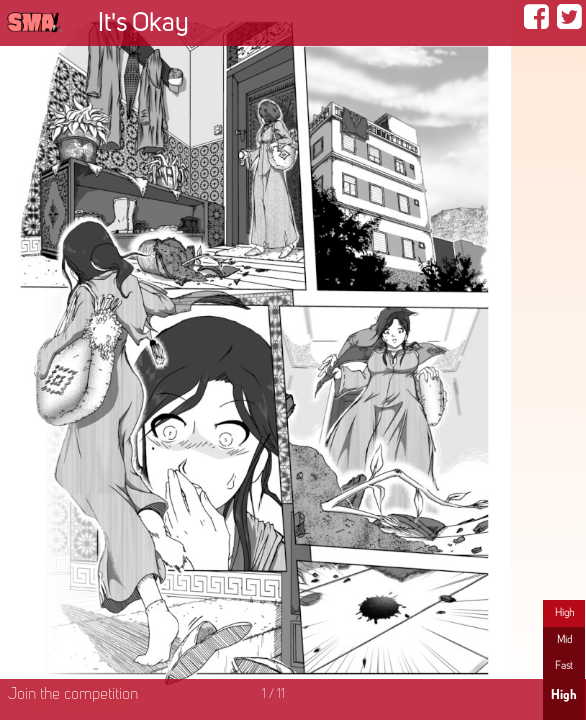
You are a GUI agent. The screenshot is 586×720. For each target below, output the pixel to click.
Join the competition (73, 695)
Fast (564, 666)
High (564, 613)
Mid (564, 640)
